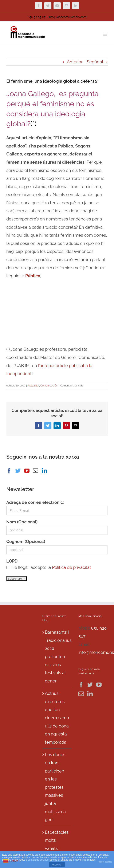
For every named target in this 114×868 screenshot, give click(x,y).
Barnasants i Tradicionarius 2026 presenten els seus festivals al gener (57, 657)
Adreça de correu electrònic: (35, 502)
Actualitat (34, 386)
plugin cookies (105, 862)
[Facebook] (9, 471)
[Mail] (36, 471)
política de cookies (38, 860)
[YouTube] (27, 471)
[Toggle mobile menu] (105, 34)
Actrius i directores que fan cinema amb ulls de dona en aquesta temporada (57, 718)
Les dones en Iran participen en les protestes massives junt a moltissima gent (55, 787)
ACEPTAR (57, 865)
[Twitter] (18, 471)
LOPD (12, 561)
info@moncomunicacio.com (67, 17)
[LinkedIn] (44, 471)
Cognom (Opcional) (26, 542)
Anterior (75, 62)
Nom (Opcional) (22, 522)
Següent (95, 62)
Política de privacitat (72, 567)
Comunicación (49, 386)
